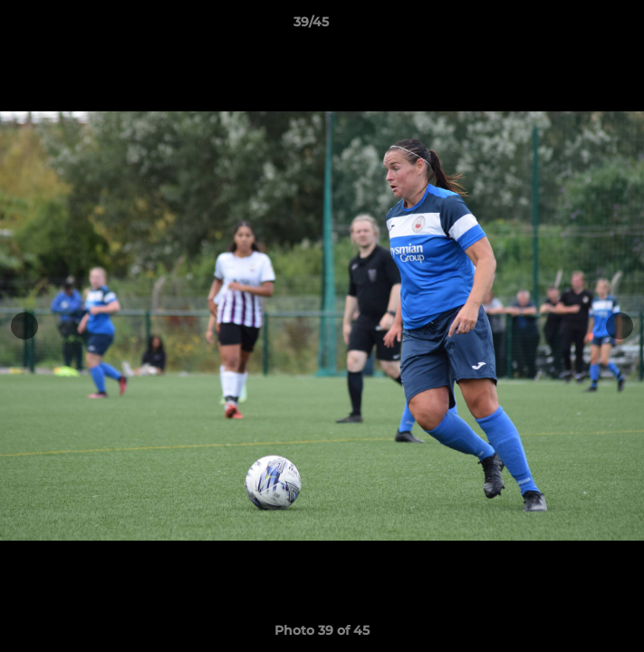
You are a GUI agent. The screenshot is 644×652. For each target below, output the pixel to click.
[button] (579, 26)
